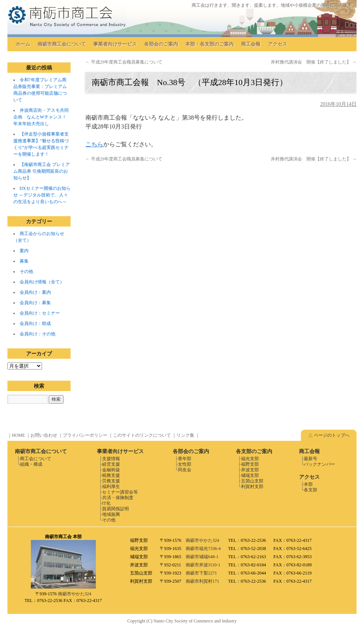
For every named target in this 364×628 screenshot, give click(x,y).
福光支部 (250, 459)
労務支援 (111, 481)
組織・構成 (31, 464)
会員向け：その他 (38, 334)
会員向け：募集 (35, 303)
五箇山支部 (252, 481)
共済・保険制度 (118, 498)
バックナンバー (319, 464)
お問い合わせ (44, 435)
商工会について (36, 459)
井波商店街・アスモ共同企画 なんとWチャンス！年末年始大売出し (41, 117)
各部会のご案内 (161, 44)
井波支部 (250, 470)
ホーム (23, 44)
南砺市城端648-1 (202, 557)
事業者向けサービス (115, 44)
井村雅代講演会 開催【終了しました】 (314, 62)
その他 (26, 271)
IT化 (106, 503)
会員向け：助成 (35, 323)
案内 (24, 251)
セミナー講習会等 (120, 492)
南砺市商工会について (62, 44)
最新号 (311, 459)
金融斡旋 (111, 470)
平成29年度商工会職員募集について (124, 62)
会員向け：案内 (35, 292)
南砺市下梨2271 (201, 573)
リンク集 (185, 435)
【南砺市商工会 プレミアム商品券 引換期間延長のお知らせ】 (42, 171)
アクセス (277, 44)
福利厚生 (111, 487)
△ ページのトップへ (329, 435)
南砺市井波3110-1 (203, 565)
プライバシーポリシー (85, 435)
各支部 (311, 490)
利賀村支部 (252, 487)
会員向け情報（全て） (42, 282)
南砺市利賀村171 (202, 581)
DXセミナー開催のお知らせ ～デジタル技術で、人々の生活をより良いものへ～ (42, 195)
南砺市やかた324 (75, 594)
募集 (24, 261)
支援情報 (111, 459)
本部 (308, 484)
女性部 (185, 464)
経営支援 (111, 464)
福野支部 (250, 464)
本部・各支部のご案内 (209, 44)
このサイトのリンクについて (142, 435)
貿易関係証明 (116, 509)
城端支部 (250, 475)
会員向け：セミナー (40, 313)
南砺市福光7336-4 (203, 549)
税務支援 (111, 475)
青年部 (185, 459)
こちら (94, 144)
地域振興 (111, 514)
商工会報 (251, 44)
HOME (18, 435)
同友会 (185, 470)
